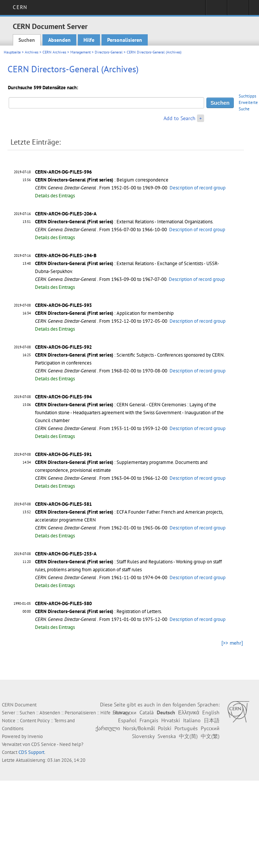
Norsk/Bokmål (139, 728)
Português (186, 728)
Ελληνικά (189, 712)
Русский (210, 728)
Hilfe (89, 40)
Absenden (59, 40)
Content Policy (35, 721)
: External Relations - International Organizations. (124, 222)
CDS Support (31, 752)
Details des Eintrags (55, 196)
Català (147, 712)
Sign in (216, 10)
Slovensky (143, 736)
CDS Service (44, 744)
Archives (32, 52)
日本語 (212, 720)
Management (80, 52)
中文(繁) (210, 736)
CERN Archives (54, 52)
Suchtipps (248, 96)
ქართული (108, 728)
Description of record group (198, 188)
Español (127, 720)
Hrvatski (171, 720)
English (211, 712)
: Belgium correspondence (102, 180)
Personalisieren (125, 40)
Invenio (35, 736)
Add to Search (179, 118)
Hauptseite (12, 52)
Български (125, 712)
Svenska (167, 736)
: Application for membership (104, 313)
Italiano (192, 720)
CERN (20, 7)
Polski (165, 728)
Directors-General (109, 52)
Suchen (27, 40)
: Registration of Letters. (98, 611)
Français (149, 720)
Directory (238, 10)
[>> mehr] (232, 643)
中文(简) (188, 736)
